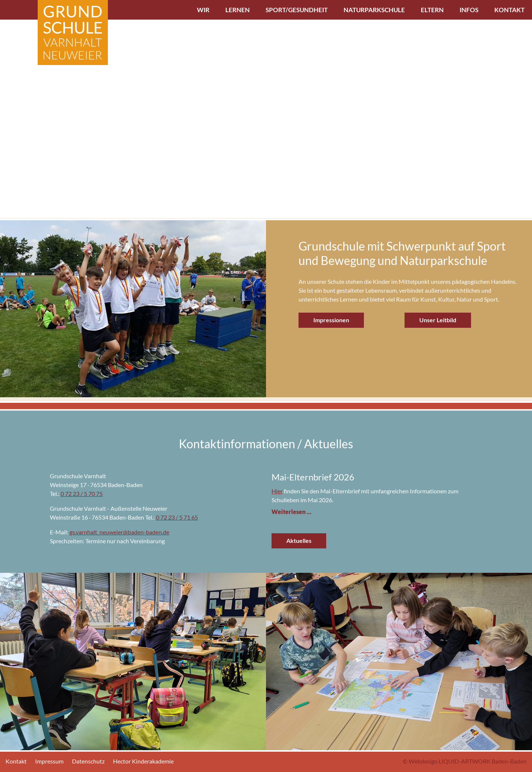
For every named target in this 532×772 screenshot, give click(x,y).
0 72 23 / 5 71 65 (177, 517)
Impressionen (331, 320)
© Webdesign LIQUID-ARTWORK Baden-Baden (465, 761)
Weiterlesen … (291, 512)
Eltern (432, 10)
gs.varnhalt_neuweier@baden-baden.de (119, 532)
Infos (469, 10)
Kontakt (509, 10)
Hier (277, 491)
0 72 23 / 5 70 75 (82, 494)
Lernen (238, 10)
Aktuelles (299, 540)
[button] (9, 109)
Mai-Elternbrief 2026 (313, 477)
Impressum (49, 761)
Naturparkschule (374, 10)
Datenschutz (88, 761)
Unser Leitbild (438, 320)
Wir (203, 10)
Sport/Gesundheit (297, 10)
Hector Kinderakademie (143, 761)
